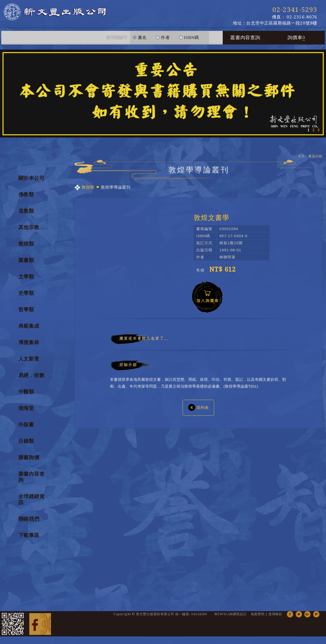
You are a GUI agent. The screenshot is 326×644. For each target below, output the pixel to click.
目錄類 (26, 441)
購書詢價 (29, 457)
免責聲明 (258, 614)
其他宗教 (29, 227)
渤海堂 (26, 408)
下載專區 (29, 535)
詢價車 (296, 38)
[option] (163, 94)
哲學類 (26, 309)
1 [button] (308, 130)
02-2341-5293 (295, 10)
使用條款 (275, 614)
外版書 (26, 425)
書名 (140, 35)
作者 (163, 35)
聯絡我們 (29, 519)
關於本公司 (32, 178)
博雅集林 (29, 342)
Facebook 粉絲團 (40, 624)
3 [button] (318, 130)
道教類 (26, 211)
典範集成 (29, 326)
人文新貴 (29, 359)
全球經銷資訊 (32, 499)
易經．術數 (32, 375)
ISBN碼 (189, 35)
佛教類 (26, 194)
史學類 (26, 293)
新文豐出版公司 (61, 13)
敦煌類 (26, 244)
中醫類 (26, 392)
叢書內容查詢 (245, 38)
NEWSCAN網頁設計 (231, 614)
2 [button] (313, 130)
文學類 (26, 277)
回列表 (198, 407)
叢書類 (26, 260)
